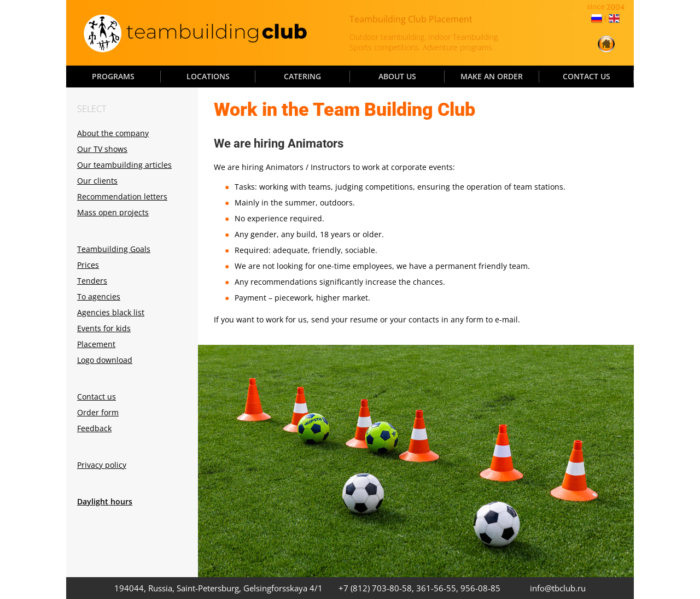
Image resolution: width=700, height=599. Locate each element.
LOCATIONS (208, 76)
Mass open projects (113, 212)
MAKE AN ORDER (492, 76)
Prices (88, 265)
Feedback (94, 428)
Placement (96, 344)
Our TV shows (102, 149)
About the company (113, 133)
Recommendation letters (122, 196)
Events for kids (104, 328)
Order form (98, 412)
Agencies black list (111, 312)
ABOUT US (397, 76)
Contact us (97, 397)
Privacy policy (102, 465)
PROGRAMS (113, 76)
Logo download (105, 360)
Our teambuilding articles (124, 165)
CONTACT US (587, 76)
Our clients (97, 181)
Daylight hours (105, 501)
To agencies (99, 296)
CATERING (302, 76)
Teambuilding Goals (114, 249)
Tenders (92, 281)
